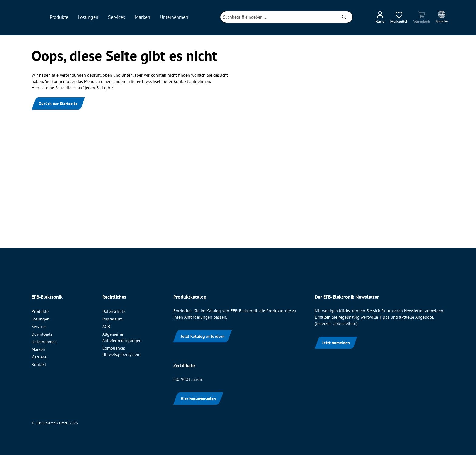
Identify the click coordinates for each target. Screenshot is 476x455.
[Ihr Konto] (380, 17)
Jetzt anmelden (336, 343)
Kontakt (39, 364)
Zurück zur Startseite (58, 104)
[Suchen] (344, 17)
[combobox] (278, 17)
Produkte (40, 311)
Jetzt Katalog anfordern (203, 336)
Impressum (112, 319)
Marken (38, 349)
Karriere (39, 357)
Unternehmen (44, 342)
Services (39, 327)
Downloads (42, 334)
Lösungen (41, 319)
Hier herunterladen (198, 399)
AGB (106, 327)
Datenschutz (114, 311)
